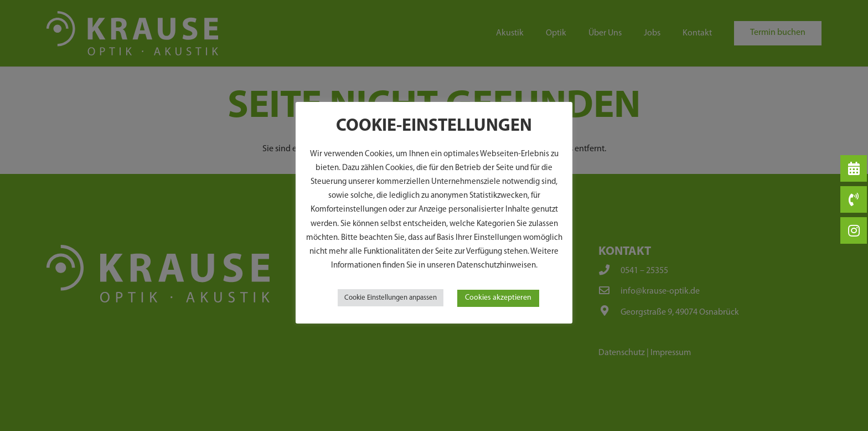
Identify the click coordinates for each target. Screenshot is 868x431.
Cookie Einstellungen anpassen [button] (391, 298)
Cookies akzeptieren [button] (498, 298)
